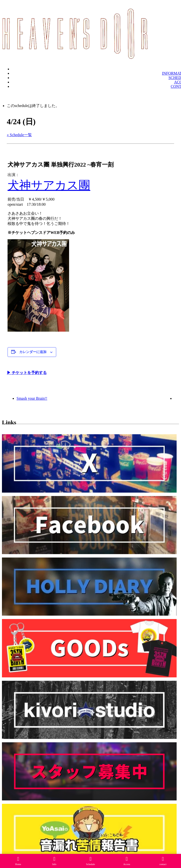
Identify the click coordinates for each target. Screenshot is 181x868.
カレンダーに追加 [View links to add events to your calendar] (33, 352)
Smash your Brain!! (32, 398)
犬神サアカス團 (49, 185)
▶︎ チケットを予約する (27, 373)
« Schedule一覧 (19, 135)
